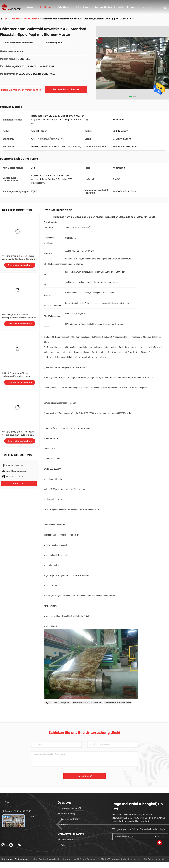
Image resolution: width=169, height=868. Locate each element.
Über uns (82, 7)
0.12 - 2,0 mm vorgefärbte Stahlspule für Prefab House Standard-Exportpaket (16, 376)
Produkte (46, 7)
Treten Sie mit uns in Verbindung (116, 7)
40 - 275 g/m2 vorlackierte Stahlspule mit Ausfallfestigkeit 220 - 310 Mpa (20, 318)
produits (15, 19)
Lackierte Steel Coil (31, 19)
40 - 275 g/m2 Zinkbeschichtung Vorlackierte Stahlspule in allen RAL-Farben (18, 435)
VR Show (64, 7)
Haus (30, 7)
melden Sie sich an (160, 837)
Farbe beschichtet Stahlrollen (87, 703)
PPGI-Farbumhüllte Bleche (118, 703)
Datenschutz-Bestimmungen (16, 859)
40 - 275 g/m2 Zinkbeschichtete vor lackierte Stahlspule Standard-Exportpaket (19, 259)
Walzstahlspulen (62, 703)
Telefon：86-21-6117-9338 (17, 811)
